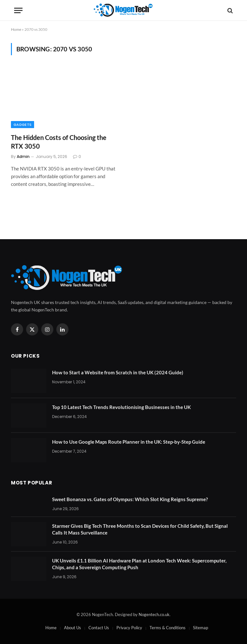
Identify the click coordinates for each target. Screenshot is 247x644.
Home (16, 29)
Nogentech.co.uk (154, 614)
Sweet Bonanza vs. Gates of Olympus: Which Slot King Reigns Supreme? (130, 499)
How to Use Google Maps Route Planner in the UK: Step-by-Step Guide (129, 442)
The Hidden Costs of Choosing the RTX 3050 (59, 142)
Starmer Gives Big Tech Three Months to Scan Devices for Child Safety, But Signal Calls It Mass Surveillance (140, 529)
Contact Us (99, 628)
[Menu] (18, 10)
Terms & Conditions (168, 628)
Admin (23, 157)
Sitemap (201, 628)
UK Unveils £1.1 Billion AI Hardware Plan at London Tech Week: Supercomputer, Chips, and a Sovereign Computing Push (139, 564)
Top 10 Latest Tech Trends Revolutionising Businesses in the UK (121, 407)
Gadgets (23, 125)
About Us (73, 628)
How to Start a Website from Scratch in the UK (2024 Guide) (118, 372)
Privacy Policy (129, 628)
